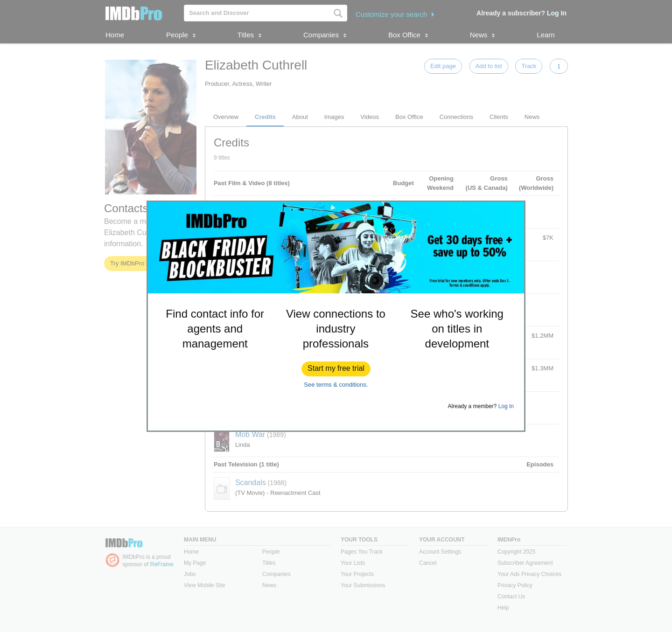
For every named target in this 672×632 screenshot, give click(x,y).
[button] (336, 369)
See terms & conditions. (336, 385)
